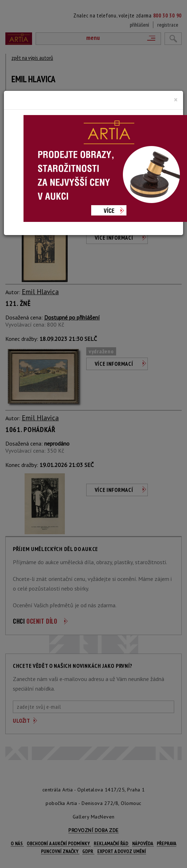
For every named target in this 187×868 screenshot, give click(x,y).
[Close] (176, 100)
